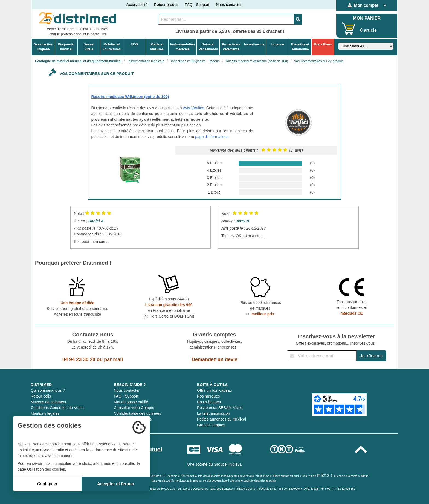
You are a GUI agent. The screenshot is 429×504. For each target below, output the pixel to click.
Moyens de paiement (48, 402)
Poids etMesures (157, 47)
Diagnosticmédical (66, 47)
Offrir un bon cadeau (214, 390)
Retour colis (41, 396)
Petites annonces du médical (221, 419)
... (108, 241)
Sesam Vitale (89, 47)
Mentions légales (45, 413)
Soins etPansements (208, 47)
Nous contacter (229, 5)
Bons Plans (323, 44)
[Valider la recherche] (298, 19)
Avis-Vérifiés (193, 108)
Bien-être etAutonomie (300, 47)
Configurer (47, 484)
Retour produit (166, 5)
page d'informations (212, 137)
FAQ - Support (197, 5)
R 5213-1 (325, 476)
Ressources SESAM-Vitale (220, 408)
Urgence (277, 44)
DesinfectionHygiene (43, 47)
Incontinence (254, 44)
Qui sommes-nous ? (48, 390)
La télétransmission (214, 413)
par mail (113, 359)
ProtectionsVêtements (231, 47)
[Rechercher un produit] (226, 19)
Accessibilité (137, 5)
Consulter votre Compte (134, 408)
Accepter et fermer (116, 484)
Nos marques (208, 396)
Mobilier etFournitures (112, 47)
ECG (134, 44)
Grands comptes (211, 425)
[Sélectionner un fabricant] (366, 46)
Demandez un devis (215, 359)
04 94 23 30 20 (79, 359)
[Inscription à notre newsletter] (322, 356)
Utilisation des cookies (46, 469)
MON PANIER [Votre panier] (367, 18)
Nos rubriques (209, 402)
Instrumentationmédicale (183, 47)
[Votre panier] (348, 29)
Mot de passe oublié (131, 402)
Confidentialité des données (137, 413)
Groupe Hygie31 (228, 464)
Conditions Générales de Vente (57, 408)
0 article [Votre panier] (368, 30)
